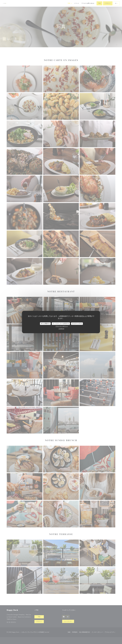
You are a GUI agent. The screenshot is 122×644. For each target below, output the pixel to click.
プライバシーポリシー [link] (62, 326)
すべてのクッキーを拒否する (61, 324)
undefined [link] (61, 329)
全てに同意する (45, 324)
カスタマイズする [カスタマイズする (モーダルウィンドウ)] (77, 324)
